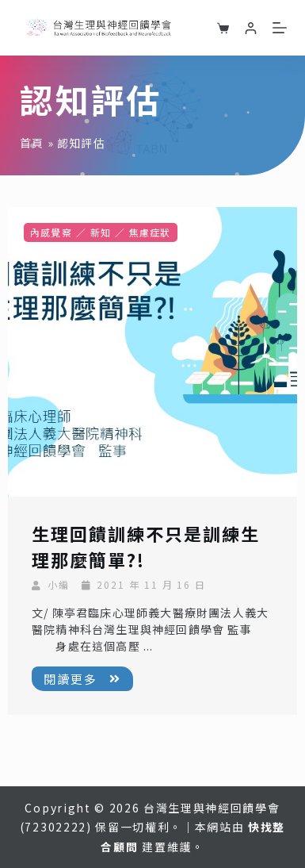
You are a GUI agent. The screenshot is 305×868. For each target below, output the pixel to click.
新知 (101, 232)
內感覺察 (51, 232)
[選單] (280, 28)
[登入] (251, 28)
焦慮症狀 (150, 232)
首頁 (32, 143)
